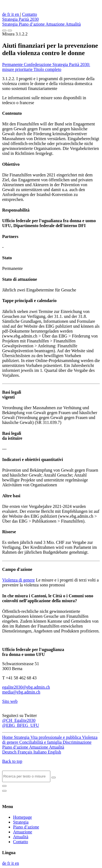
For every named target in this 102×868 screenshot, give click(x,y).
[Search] (26, 776)
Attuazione (56, 24)
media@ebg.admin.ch (21, 692)
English (55, 752)
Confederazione (38, 64)
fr (9, 14)
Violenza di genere (18, 580)
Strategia (10, 24)
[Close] (4, 786)
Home (8, 737)
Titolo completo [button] (47, 69)
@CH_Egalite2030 (19, 720)
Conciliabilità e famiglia (41, 742)
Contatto (30, 14)
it (13, 14)
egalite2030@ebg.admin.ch (26, 687)
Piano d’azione (32, 24)
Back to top (12, 761)
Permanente (13, 64)
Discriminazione (77, 742)
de (5, 14)
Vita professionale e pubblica (56, 737)
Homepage (22, 817)
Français (25, 752)
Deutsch (10, 752)
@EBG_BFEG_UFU (21, 725)
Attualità (73, 24)
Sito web (10, 701)
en (18, 14)
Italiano (41, 752)
